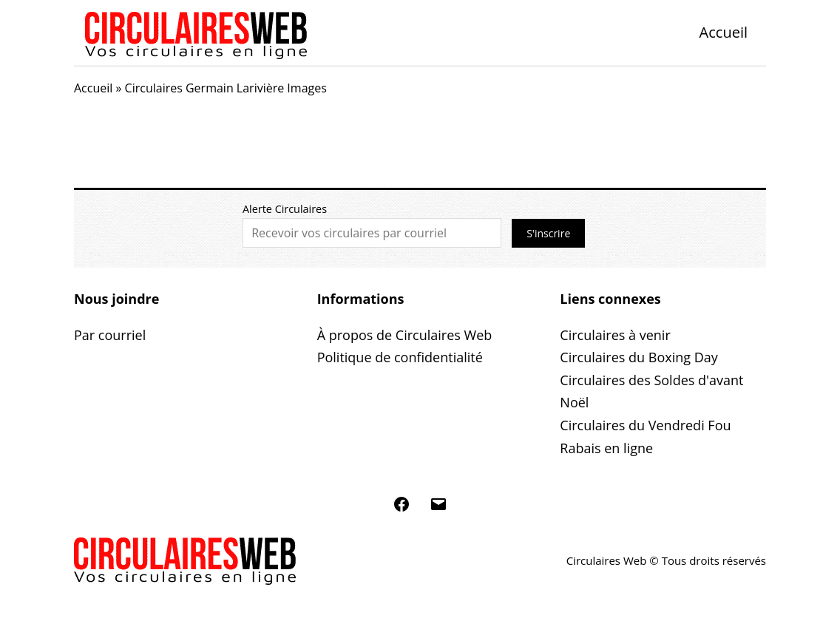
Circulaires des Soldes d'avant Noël (651, 391)
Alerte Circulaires (285, 209)
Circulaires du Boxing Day (639, 357)
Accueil (724, 32)
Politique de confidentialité (400, 357)
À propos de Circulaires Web (405, 335)
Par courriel (110, 335)
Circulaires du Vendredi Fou (645, 425)
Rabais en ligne (606, 448)
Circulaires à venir (615, 335)
